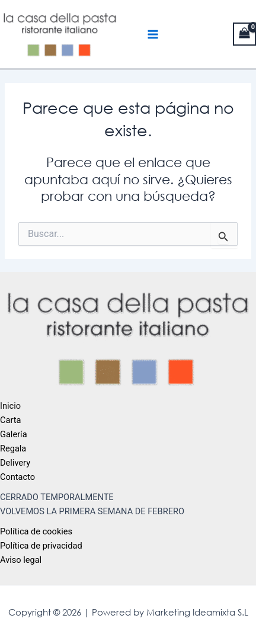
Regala (13, 448)
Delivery (15, 463)
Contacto (17, 477)
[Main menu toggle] (153, 34)
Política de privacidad (41, 546)
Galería (14, 434)
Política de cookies (36, 531)
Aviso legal (21, 560)
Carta (10, 420)
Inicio (10, 406)
